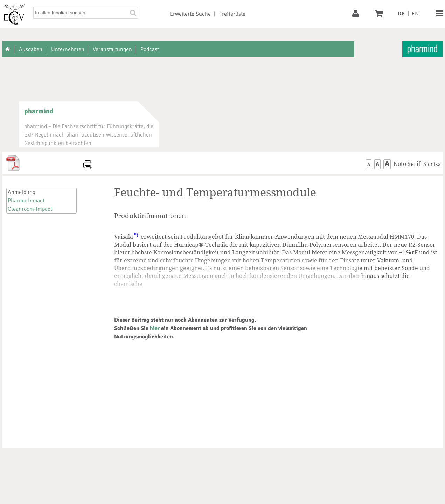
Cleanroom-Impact (30, 209)
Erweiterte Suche (190, 14)
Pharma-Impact (26, 201)
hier (155, 328)
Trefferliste (232, 14)
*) (136, 235)
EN (415, 14)
